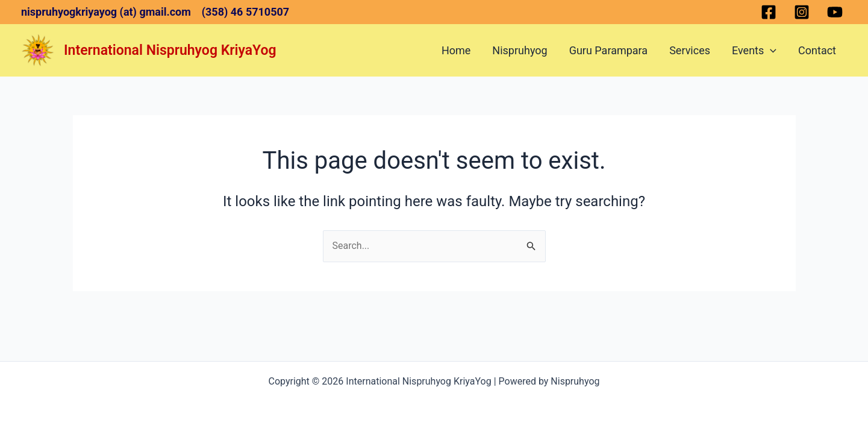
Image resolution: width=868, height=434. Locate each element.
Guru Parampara (608, 50)
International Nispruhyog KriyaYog (170, 50)
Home (456, 50)
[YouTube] (835, 12)
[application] (770, 51)
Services (690, 50)
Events (754, 51)
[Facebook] (769, 12)
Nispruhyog (520, 50)
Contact (817, 50)
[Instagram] (802, 12)
